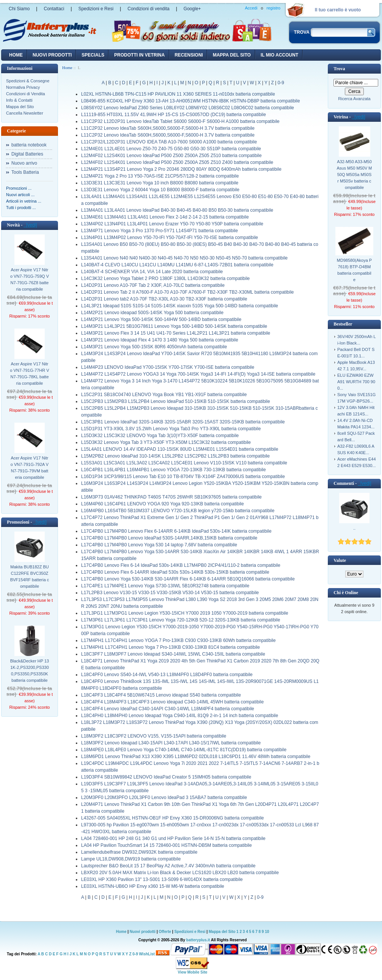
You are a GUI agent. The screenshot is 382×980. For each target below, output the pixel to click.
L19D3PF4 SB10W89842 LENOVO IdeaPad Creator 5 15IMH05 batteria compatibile (166, 777)
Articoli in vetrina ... (24, 201)
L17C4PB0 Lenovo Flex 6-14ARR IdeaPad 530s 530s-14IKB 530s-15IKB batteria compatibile (175, 572)
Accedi (251, 8)
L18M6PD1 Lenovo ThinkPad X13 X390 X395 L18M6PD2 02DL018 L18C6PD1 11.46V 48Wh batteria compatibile (196, 757)
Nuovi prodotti (142, 932)
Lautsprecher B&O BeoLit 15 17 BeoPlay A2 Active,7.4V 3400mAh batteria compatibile (168, 866)
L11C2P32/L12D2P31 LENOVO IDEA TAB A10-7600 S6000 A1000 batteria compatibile (169, 142)
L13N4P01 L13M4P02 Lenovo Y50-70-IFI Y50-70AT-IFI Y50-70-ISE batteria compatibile (170, 238)
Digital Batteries (27, 154)
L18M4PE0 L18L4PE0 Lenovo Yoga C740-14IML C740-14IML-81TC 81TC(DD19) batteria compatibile (184, 750)
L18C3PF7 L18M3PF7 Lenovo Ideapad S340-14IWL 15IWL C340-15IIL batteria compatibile (173, 654)
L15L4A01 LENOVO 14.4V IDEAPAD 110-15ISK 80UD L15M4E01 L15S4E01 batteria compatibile (180, 449)
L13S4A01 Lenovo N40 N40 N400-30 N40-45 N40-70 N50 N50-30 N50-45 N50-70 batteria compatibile (184, 258)
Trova (339, 69)
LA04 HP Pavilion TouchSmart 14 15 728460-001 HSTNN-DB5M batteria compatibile (166, 845)
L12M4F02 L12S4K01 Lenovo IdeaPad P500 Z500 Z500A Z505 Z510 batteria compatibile (171, 156)
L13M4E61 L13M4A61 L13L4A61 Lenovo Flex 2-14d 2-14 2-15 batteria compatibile (165, 217)
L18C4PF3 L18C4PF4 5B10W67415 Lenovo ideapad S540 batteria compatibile (161, 695)
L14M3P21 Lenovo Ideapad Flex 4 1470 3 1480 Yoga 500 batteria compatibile (160, 340)
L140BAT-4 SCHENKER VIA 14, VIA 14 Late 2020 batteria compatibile (152, 272)
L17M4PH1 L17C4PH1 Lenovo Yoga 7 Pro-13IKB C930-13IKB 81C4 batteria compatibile (171, 647)
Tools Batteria (25, 172)
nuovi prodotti (52, 55)
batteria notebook (29, 145)
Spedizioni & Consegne (28, 81)
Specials (93, 55)
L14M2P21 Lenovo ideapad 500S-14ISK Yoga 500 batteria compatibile (152, 313)
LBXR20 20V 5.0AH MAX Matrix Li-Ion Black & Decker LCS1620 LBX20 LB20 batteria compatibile (180, 873)
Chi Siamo (19, 9)
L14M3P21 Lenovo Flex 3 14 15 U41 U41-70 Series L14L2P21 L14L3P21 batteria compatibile (176, 333)
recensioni (189, 55)
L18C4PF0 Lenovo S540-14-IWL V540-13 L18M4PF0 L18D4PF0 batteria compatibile (167, 675)
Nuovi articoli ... (20, 195)
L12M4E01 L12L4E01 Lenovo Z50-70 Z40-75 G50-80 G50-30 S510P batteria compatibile (171, 149)
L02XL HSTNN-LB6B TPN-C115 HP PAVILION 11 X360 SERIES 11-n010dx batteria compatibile (178, 94)
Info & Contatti (19, 100)
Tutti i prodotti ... (21, 208)
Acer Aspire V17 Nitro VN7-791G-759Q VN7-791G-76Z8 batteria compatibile (30, 279)
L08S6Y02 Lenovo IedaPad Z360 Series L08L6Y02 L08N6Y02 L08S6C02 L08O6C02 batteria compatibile (188, 108)
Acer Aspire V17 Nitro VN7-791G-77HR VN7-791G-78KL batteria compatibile (29, 374)
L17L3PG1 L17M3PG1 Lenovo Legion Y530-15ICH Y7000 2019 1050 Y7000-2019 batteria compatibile (185, 613)
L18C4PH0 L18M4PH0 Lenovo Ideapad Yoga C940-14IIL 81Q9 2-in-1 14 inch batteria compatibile (180, 716)
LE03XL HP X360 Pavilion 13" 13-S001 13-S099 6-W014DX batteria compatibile (162, 879)
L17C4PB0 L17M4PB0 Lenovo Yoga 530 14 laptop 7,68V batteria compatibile (159, 545)
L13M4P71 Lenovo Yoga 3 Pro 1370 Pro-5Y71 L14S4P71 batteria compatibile (160, 231)
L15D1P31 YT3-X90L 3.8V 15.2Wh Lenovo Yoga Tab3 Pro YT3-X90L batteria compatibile (171, 429)
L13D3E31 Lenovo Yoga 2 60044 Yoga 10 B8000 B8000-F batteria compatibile (160, 190)
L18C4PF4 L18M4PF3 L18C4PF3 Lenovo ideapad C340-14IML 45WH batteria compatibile (172, 702)
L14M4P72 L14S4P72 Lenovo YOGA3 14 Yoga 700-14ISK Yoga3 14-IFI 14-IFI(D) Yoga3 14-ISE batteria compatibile (198, 374)
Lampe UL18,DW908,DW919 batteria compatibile (131, 859)
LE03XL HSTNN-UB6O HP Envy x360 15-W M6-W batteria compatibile (153, 886)
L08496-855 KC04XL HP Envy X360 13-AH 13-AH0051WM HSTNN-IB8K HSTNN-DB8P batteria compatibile (190, 101)
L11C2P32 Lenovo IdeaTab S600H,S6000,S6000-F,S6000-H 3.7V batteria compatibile (168, 128)
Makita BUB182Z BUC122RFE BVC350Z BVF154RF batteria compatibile (30, 577)
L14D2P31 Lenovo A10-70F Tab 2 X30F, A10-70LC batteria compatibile (153, 285)
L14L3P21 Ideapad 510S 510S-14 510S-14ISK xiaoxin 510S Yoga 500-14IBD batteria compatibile (180, 306)
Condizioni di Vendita (26, 94)
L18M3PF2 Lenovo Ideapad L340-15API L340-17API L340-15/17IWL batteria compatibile (171, 743)
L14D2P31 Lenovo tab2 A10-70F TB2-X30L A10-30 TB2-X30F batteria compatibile (164, 299)
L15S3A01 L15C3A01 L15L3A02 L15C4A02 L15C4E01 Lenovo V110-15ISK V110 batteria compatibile (184, 463)
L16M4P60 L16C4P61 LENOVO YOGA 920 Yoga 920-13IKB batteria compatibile (162, 504)
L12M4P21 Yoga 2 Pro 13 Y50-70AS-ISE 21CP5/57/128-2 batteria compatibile (160, 176)
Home (16, 55)
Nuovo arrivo (24, 163)
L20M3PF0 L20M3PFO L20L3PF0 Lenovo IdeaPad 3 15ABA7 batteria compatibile (164, 798)
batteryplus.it (198, 940)
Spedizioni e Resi (96, 9)
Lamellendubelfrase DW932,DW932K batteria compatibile (139, 852)
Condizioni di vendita (148, 9)
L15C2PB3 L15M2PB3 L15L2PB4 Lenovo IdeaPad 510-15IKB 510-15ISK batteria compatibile (175, 401)
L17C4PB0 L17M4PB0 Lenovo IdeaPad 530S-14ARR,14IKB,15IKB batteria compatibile (169, 538)
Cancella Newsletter (25, 113)
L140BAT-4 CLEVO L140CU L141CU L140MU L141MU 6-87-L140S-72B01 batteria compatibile (177, 265)
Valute (340, 560)
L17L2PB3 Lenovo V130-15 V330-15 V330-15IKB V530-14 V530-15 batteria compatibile (170, 593)
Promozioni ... (19, 188)
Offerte (166, 932)
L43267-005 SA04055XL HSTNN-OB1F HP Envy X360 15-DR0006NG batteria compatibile (172, 818)
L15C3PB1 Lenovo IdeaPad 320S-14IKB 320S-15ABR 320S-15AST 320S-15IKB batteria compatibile (183, 422)
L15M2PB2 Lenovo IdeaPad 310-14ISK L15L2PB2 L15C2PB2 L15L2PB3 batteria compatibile (175, 456)
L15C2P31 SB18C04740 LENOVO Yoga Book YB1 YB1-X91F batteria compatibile (164, 395)
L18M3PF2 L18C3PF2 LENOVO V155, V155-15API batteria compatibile (154, 736)
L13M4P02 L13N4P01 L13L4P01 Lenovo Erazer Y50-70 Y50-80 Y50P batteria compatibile (172, 224)
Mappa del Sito (20, 107)
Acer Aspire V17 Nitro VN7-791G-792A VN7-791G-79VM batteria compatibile (30, 468)
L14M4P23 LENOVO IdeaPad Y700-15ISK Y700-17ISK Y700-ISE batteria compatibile (168, 367)
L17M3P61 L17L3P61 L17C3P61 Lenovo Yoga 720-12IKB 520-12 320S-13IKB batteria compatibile (181, 620)
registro (273, 8)
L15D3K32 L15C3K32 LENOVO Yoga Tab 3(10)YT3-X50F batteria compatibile (160, 436)
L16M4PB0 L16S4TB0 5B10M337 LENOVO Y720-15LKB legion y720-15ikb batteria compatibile (178, 511)
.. (354, 528)
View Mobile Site (193, 972)
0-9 (281, 83)
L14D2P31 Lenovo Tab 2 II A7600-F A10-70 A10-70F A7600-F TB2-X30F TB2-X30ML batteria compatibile (187, 292)
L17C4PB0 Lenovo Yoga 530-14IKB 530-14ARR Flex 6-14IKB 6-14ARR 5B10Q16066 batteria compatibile (188, 579)
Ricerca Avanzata (354, 99)
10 (267, 932)
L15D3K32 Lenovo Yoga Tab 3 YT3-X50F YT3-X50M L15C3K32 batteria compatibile (166, 442)
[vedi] (30, 225)
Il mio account (279, 55)
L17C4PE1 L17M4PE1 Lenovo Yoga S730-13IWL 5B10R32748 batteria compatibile (165, 586)
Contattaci (54, 9)
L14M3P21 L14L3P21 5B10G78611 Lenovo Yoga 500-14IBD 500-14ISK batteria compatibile (174, 326)
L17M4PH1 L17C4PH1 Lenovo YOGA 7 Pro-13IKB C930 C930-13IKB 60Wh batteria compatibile (178, 640)
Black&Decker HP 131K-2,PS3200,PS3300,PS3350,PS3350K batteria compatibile (30, 671)
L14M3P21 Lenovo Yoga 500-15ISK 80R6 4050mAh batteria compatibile (154, 347)
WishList (147, 954)
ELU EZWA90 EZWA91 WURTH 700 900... (356, 382)
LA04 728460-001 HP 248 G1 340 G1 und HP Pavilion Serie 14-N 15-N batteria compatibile (173, 838)
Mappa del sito (232, 55)
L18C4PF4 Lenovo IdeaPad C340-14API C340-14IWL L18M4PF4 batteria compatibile (168, 709)
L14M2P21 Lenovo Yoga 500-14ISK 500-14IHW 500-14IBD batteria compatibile (161, 319)
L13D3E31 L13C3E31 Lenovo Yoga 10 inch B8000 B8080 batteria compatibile (160, 183)
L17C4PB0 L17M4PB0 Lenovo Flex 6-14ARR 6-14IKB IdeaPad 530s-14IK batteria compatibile (176, 531)
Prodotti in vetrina (139, 55)
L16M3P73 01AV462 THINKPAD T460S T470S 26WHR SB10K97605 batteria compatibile (171, 497)
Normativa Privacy (23, 87)
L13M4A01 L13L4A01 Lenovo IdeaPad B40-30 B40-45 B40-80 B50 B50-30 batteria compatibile (177, 210)
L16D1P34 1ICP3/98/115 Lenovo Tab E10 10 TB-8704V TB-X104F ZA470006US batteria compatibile (183, 477)
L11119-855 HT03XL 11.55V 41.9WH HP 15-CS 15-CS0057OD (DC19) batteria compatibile (174, 115)
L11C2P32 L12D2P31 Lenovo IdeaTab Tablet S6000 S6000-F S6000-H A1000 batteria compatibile (180, 121)
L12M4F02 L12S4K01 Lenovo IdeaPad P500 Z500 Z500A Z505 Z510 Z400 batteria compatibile (177, 162)
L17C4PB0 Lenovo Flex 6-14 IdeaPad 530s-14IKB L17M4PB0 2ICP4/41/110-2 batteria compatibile (181, 565)
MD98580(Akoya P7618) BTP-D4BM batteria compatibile (354, 270)
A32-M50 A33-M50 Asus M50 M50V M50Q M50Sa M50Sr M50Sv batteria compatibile (355, 175)
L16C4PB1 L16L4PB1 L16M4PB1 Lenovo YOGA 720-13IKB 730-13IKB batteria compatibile (173, 470)
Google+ (192, 9)
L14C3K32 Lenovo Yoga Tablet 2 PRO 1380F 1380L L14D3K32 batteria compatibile (165, 278)
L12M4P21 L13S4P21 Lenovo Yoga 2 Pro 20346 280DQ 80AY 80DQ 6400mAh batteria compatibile (181, 169)
